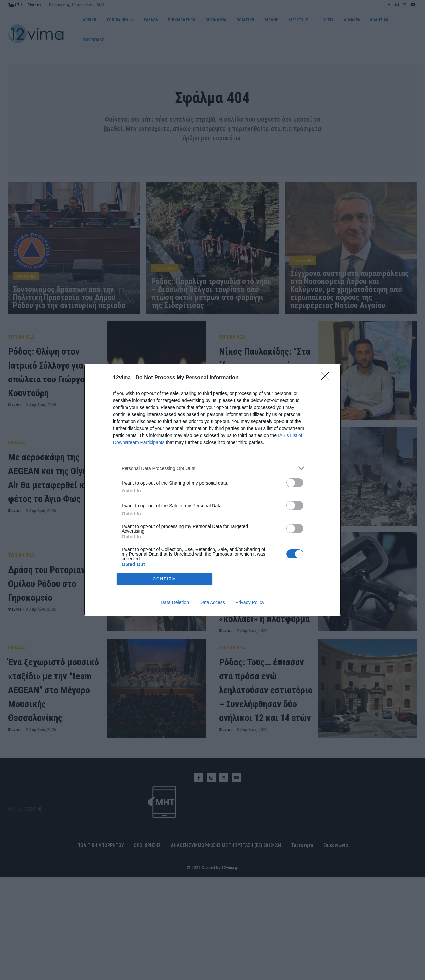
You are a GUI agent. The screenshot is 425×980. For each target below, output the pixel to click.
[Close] (327, 378)
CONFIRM (165, 579)
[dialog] (212, 490)
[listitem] (212, 468)
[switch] (295, 483)
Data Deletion (175, 602)
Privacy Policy (250, 602)
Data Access (212, 602)
